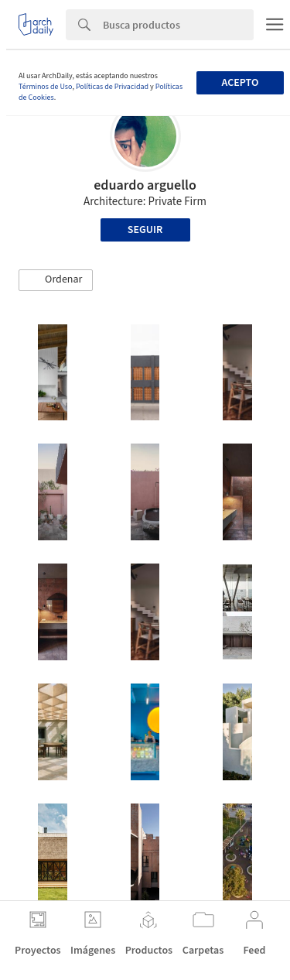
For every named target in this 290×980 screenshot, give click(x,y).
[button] (56, 280)
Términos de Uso (45, 87)
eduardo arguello (145, 185)
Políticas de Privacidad (112, 87)
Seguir (145, 230)
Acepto (240, 83)
